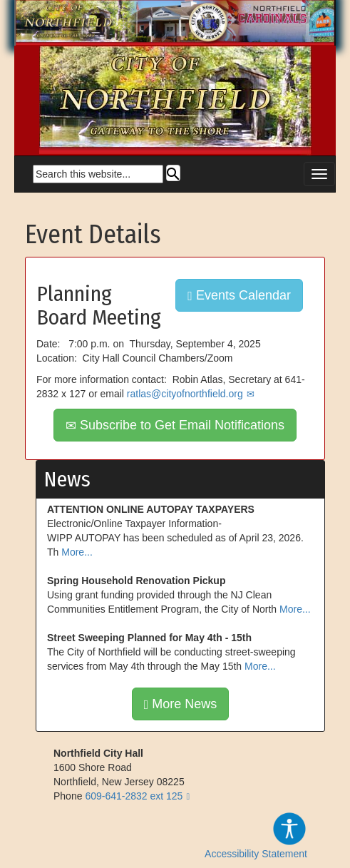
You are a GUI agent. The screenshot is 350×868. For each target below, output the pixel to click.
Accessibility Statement (256, 835)
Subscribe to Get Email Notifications (175, 425)
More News (181, 704)
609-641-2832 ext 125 (134, 796)
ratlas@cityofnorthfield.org (185, 394)
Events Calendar (239, 295)
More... (77, 552)
